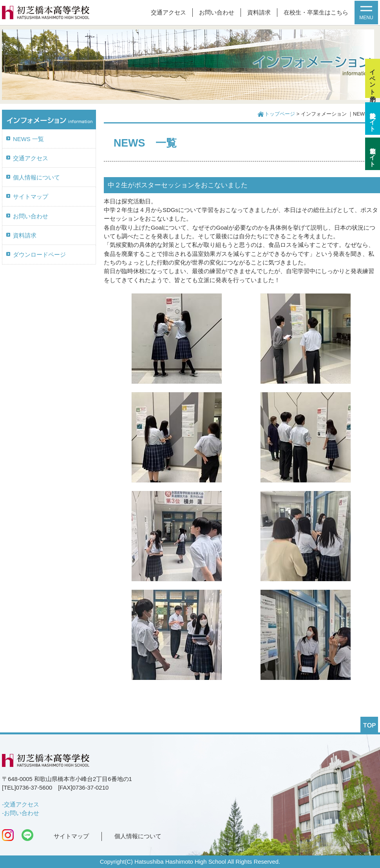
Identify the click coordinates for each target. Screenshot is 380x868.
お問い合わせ (217, 13)
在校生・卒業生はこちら (316, 13)
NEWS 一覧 (28, 139)
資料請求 (259, 13)
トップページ (280, 114)
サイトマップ (31, 197)
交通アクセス (168, 13)
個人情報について (36, 178)
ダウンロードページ (39, 255)
